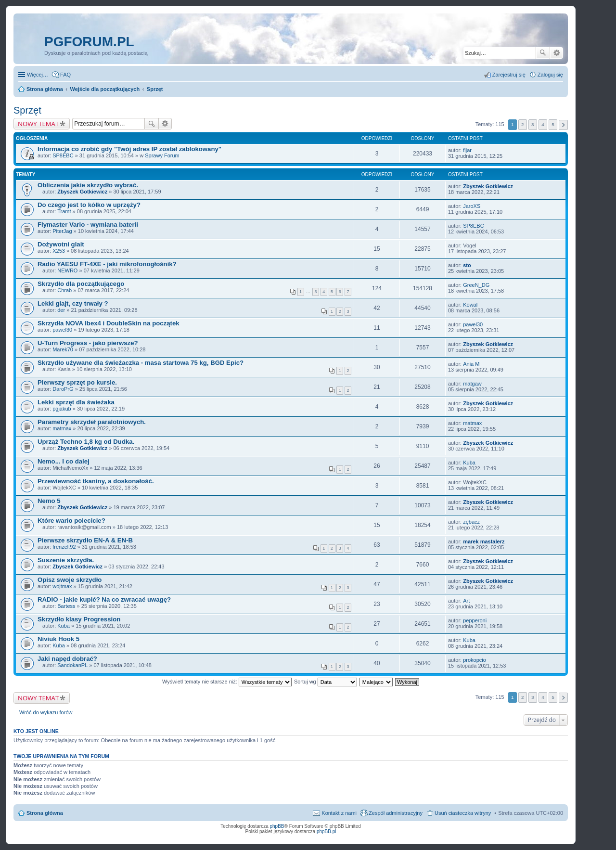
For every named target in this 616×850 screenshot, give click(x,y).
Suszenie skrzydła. (66, 560)
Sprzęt (27, 110)
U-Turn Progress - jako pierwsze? (88, 343)
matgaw (472, 384)
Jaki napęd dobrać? (67, 659)
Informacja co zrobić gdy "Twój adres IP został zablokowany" (129, 149)
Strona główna (45, 813)
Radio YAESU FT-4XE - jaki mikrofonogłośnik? (107, 264)
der (61, 310)
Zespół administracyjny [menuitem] (396, 813)
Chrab (64, 290)
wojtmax (62, 586)
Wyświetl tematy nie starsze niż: (227, 682)
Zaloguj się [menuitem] (550, 75)
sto (467, 265)
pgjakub (62, 409)
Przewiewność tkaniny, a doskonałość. (96, 481)
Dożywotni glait (61, 244)
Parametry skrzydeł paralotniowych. (92, 422)
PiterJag (62, 231)
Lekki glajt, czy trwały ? (73, 303)
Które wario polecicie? (71, 521)
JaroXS (472, 206)
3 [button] (533, 124)
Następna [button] (563, 125)
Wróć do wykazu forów (46, 712)
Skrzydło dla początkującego (81, 284)
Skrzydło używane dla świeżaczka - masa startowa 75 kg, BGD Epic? (141, 363)
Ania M (471, 364)
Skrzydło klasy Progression (79, 619)
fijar (467, 150)
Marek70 (63, 349)
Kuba (469, 463)
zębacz (471, 522)
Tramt (64, 211)
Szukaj (543, 53)
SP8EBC (63, 155)
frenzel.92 (64, 547)
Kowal (470, 305)
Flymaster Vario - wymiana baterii (88, 225)
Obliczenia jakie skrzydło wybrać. (88, 185)
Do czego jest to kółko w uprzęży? (89, 205)
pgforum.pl (89, 42)
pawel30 (62, 330)
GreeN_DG (476, 285)
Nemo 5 (49, 501)
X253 (59, 251)
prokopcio (475, 660)
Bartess (66, 606)
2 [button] (523, 124)
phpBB (277, 826)
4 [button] (543, 124)
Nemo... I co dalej (64, 461)
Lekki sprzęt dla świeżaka (76, 402)
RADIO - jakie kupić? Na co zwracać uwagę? (104, 599)
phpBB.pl (327, 831)
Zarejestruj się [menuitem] (509, 75)
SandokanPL (72, 665)
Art (466, 601)
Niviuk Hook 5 (58, 639)
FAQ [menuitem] (65, 75)
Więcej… (38, 75)
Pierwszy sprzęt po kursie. (77, 382)
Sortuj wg (326, 682)
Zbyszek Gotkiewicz (82, 192)
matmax (62, 428)
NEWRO (67, 270)
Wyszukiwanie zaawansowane (557, 53)
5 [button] (553, 124)
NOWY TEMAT (38, 124)
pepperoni (475, 620)
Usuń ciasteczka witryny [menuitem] (463, 813)
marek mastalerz (484, 541)
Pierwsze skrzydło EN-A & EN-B (85, 540)
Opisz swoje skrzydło (70, 580)
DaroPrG (63, 389)
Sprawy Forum (162, 155)
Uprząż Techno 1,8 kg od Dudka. (86, 442)
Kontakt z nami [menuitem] (339, 813)
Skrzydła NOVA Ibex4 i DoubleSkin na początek (109, 323)
